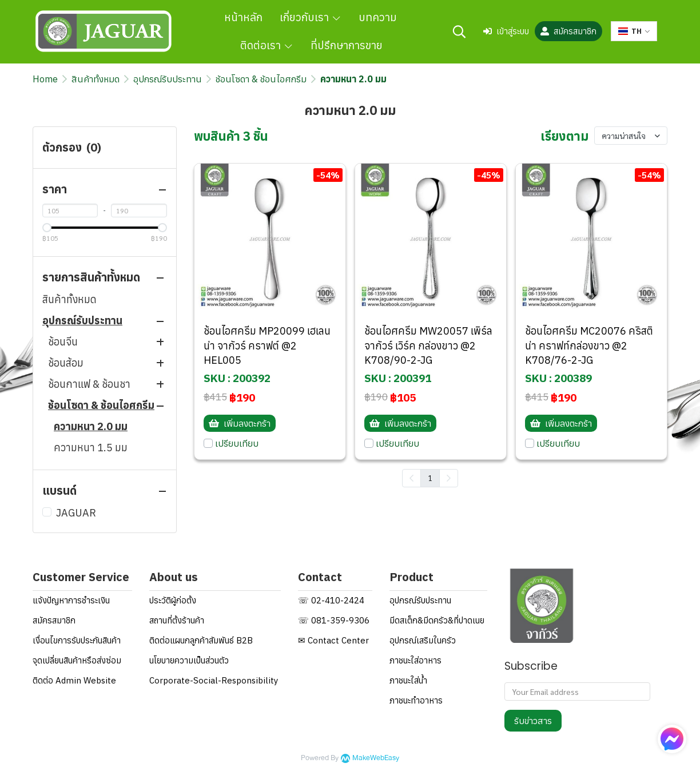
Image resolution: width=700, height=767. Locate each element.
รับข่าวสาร (533, 721)
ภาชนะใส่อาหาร (415, 660)
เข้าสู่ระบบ (506, 31)
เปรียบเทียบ (237, 443)
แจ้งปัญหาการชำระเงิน (71, 600)
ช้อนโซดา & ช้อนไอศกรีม (261, 79)
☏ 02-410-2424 (331, 600)
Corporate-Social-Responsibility (214, 680)
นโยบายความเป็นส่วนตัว (189, 660)
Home (45, 79)
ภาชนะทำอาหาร (416, 700)
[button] (459, 31)
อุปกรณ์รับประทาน (168, 79)
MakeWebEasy (376, 758)
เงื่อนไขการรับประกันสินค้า (77, 640)
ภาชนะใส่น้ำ (408, 680)
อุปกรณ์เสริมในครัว (423, 640)
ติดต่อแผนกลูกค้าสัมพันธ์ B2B (201, 640)
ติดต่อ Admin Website (74, 680)
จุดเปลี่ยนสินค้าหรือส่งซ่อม (77, 660)
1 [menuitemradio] (430, 478)
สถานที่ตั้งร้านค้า (177, 620)
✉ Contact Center (333, 640)
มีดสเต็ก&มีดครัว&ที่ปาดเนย (437, 620)
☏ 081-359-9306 (334, 620)
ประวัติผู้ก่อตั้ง (173, 600)
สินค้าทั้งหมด (96, 79)
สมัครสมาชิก (568, 31)
